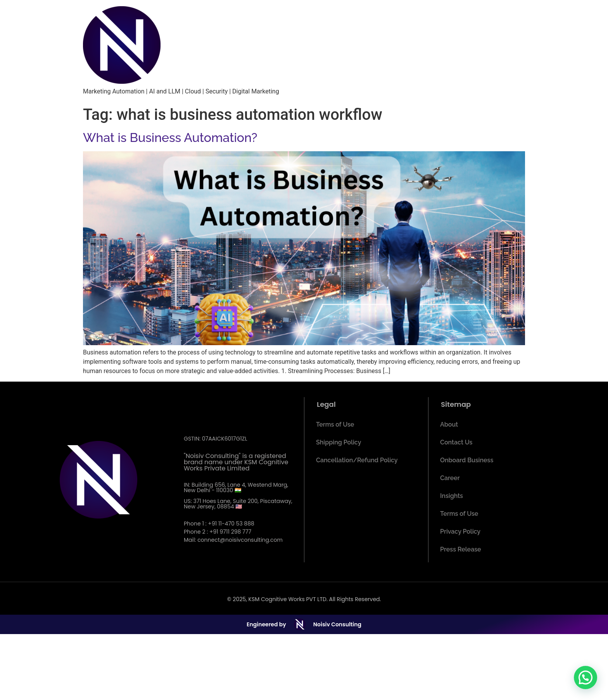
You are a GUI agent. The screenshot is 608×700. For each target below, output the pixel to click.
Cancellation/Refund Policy (357, 460)
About (449, 424)
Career (450, 478)
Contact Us (456, 442)
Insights (452, 496)
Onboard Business (467, 460)
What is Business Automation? (170, 137)
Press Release (461, 549)
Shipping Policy (339, 442)
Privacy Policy (460, 531)
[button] (586, 678)
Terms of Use (335, 424)
